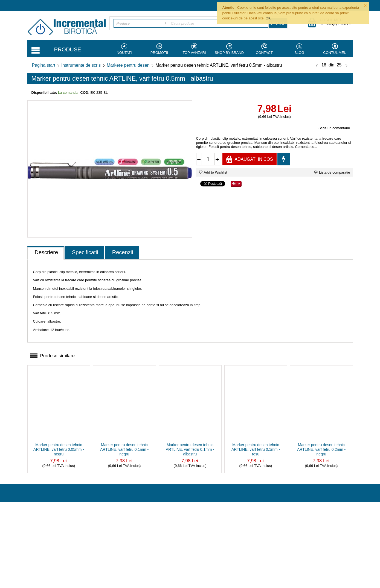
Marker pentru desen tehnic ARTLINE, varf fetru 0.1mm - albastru (190, 449)
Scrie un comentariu (334, 128)
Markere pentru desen (128, 65)
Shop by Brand (229, 49)
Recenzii (123, 252)
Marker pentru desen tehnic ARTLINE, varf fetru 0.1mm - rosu (256, 449)
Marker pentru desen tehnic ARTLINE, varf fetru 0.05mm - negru (59, 449)
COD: (85, 93)
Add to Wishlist (213, 172)
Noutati (124, 49)
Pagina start (44, 65)
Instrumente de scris (81, 65)
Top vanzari (194, 49)
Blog (299, 49)
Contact (264, 49)
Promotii (159, 49)
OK (268, 18)
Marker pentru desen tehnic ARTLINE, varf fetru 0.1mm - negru (124, 449)
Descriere (47, 252)
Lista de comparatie (332, 172)
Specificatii (85, 252)
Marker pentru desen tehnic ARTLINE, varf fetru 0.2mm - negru (321, 449)
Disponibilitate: (44, 93)
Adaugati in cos (249, 159)
